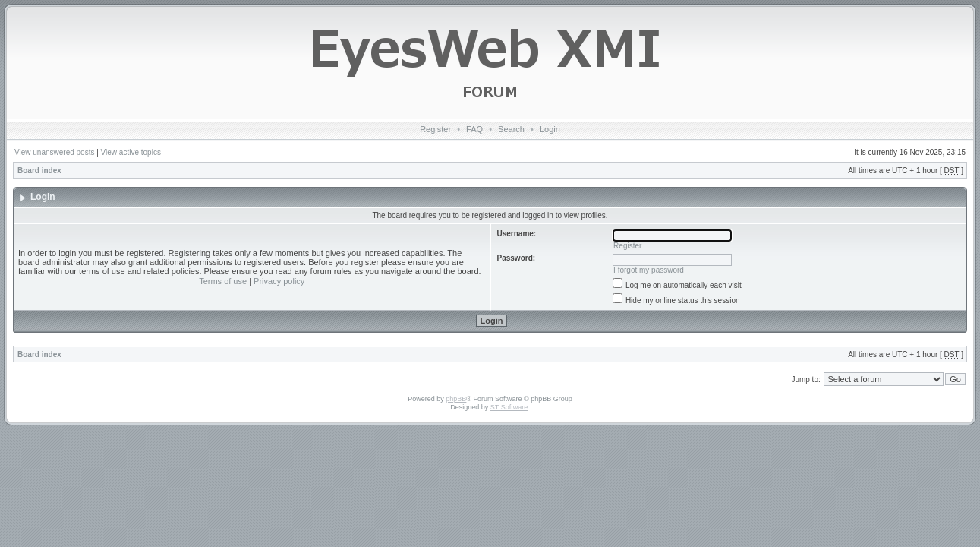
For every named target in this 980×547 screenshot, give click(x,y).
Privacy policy (279, 281)
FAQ (474, 129)
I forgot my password (649, 270)
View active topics (131, 152)
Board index (39, 171)
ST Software (509, 407)
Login (550, 129)
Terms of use (223, 281)
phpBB (456, 399)
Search (511, 129)
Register (435, 129)
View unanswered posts (54, 152)
